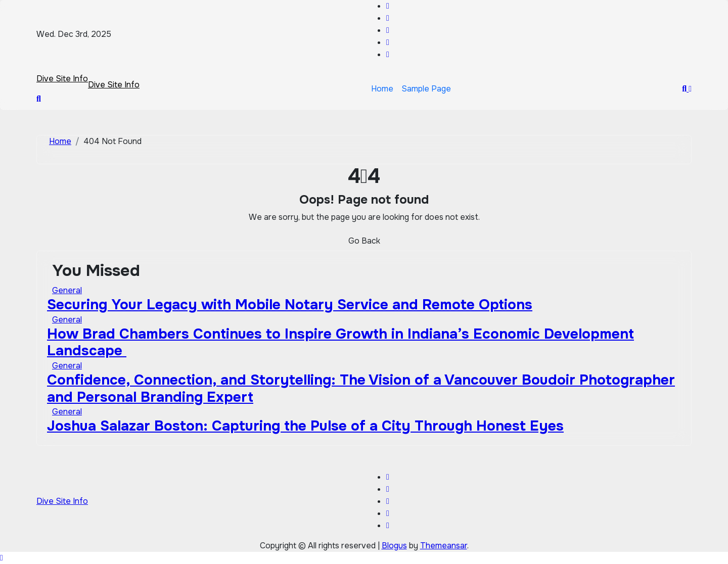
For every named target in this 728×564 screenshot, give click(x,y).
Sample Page (426, 89)
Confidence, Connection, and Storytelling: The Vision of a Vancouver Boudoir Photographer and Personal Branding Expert (361, 389)
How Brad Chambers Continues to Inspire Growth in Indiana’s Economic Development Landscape (340, 343)
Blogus (394, 546)
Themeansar (444, 546)
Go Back (364, 241)
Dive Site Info (62, 79)
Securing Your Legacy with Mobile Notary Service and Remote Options (290, 305)
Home (382, 89)
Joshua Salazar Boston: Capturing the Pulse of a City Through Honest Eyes (305, 426)
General (67, 290)
